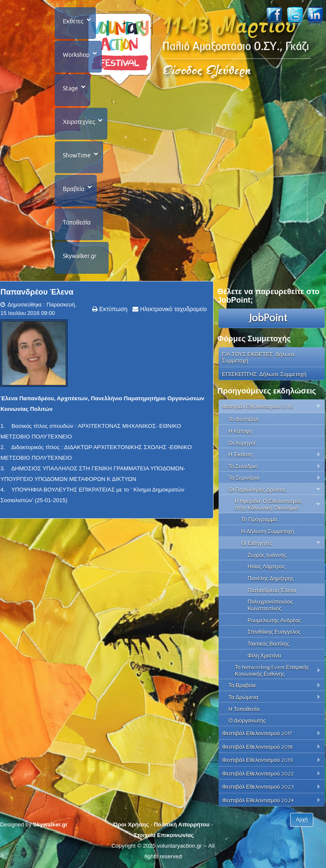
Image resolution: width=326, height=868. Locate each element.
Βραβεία (74, 189)
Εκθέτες (73, 21)
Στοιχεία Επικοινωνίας (164, 835)
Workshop (76, 55)
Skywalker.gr (80, 256)
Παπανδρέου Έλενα (37, 292)
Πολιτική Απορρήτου (181, 824)
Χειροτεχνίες (79, 122)
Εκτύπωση (112, 309)
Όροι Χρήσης (131, 824)
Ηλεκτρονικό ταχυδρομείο (173, 309)
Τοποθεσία (77, 222)
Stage (70, 88)
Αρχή (302, 820)
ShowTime (77, 155)
